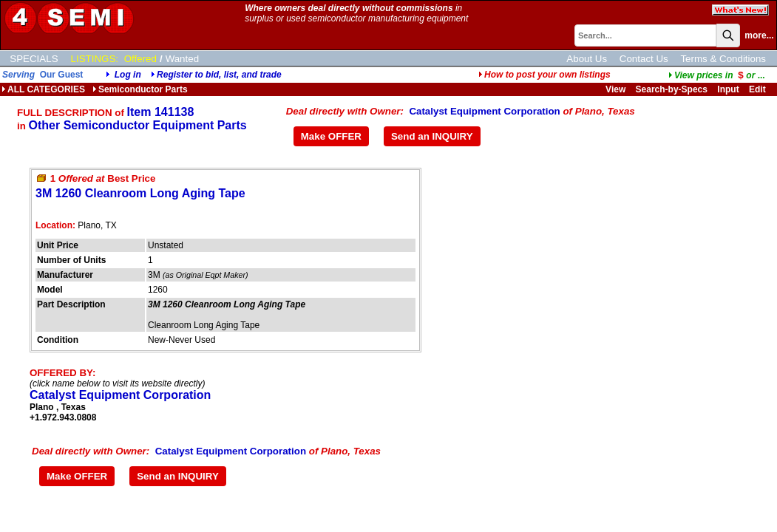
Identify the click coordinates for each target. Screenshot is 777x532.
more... (759, 35)
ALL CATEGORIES (43, 89)
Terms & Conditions (723, 59)
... (717, 75)
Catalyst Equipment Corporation (484, 111)
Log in (128, 75)
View (615, 89)
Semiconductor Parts (140, 89)
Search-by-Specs (672, 89)
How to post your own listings (544, 75)
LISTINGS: (95, 59)
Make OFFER (331, 136)
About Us (587, 59)
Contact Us (644, 59)
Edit (759, 89)
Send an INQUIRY (432, 136)
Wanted (182, 59)
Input (728, 89)
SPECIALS (34, 59)
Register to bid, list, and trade (219, 75)
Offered (140, 59)
